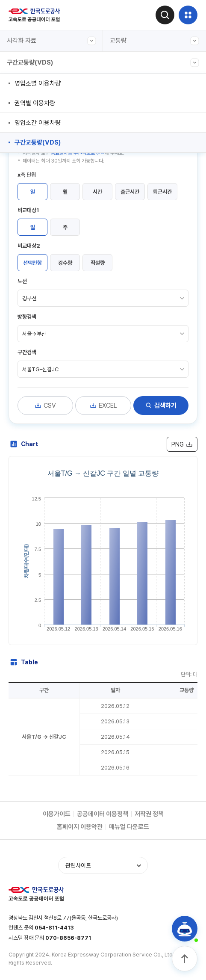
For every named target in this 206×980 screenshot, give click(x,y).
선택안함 (32, 263)
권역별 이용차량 (35, 103)
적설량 (98, 263)
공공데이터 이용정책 (103, 814)
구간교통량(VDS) (103, 63)
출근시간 (130, 192)
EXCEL (103, 406)
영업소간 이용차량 (38, 123)
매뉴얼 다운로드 (129, 827)
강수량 (65, 263)
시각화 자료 (51, 41)
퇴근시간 (162, 192)
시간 (97, 192)
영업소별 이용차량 (38, 83)
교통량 (154, 41)
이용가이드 (57, 814)
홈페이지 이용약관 (80, 827)
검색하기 (161, 406)
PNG (182, 444)
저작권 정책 (149, 814)
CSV (45, 406)
